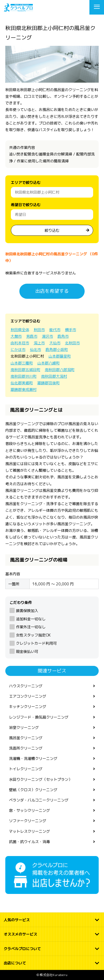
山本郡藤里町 (60, 356)
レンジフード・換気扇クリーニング (39, 717)
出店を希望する (52, 291)
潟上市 (39, 343)
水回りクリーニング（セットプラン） (41, 779)
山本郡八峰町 (49, 363)
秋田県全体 (20, 330)
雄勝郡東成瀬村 (24, 389)
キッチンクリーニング (28, 707)
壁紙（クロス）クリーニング (33, 790)
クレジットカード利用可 (36, 643)
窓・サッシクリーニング (29, 810)
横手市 (71, 330)
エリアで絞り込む (26, 182)
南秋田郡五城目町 (25, 370)
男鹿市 (32, 336)
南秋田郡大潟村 (54, 376)
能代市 (55, 330)
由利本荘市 (20, 343)
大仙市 (55, 343)
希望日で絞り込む (26, 205)
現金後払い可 (27, 651)
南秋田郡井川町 (24, 376)
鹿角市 (63, 336)
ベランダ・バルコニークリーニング (39, 800)
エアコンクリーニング (28, 696)
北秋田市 (72, 343)
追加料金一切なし (31, 619)
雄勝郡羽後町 (49, 383)
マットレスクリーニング (29, 831)
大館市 (16, 336)
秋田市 (39, 330)
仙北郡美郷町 (22, 383)
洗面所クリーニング (26, 748)
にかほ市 (18, 349)
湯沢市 (47, 336)
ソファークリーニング (28, 821)
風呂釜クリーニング (26, 738)
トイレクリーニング (26, 769)
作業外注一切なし (31, 627)
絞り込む (52, 230)
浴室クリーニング (24, 727)
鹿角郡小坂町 (57, 349)
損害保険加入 (27, 611)
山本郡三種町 (22, 363)
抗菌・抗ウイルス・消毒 (29, 842)
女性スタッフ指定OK (33, 635)
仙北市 (36, 349)
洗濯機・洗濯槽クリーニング (33, 758)
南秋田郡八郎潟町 (60, 370)
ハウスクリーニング (26, 686)
